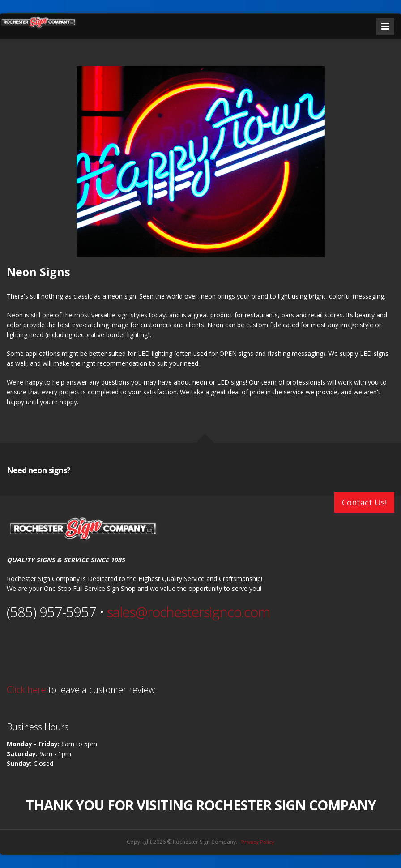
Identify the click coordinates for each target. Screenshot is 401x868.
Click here (26, 690)
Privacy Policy (258, 842)
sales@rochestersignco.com (188, 612)
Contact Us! (364, 502)
